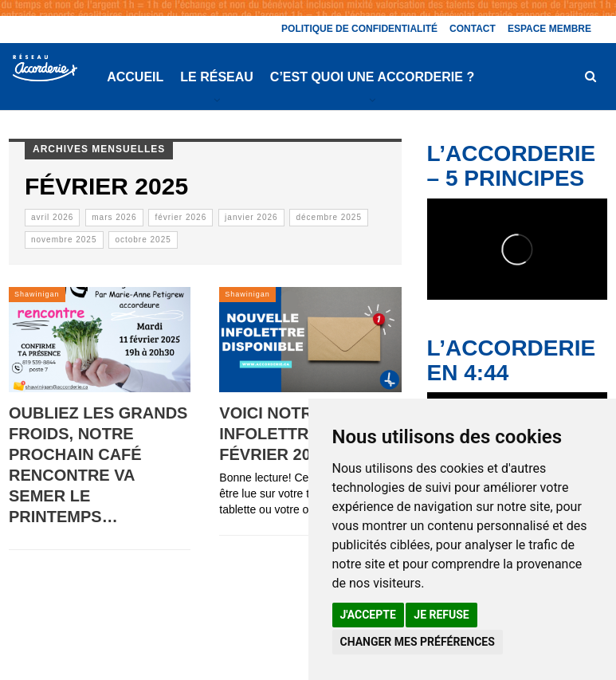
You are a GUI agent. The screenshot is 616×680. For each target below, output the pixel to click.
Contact (473, 29)
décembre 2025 (329, 217)
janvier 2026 (251, 217)
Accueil (135, 77)
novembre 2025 (64, 240)
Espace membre (549, 29)
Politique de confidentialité (359, 29)
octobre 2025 (143, 240)
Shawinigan (37, 294)
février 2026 (180, 217)
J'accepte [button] (368, 615)
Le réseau (217, 77)
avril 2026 (52, 217)
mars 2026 (114, 217)
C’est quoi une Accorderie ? (372, 77)
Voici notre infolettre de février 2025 (282, 434)
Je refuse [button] (441, 615)
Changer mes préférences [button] (418, 642)
